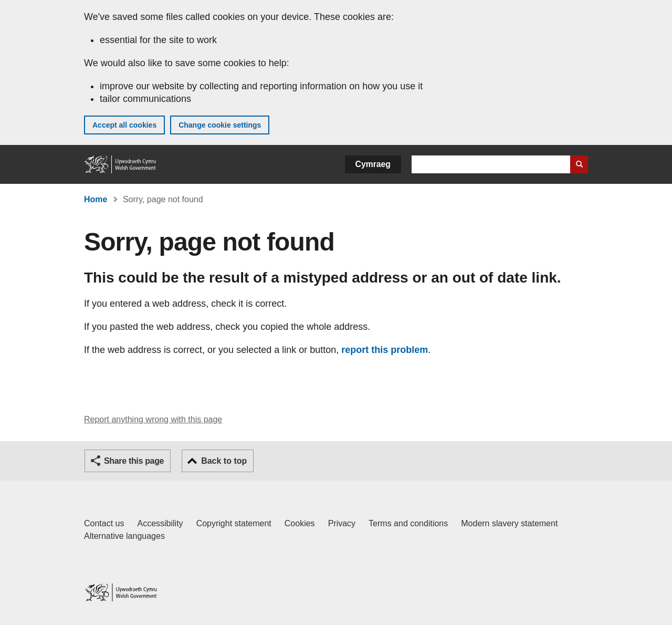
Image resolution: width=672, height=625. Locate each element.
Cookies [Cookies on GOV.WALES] (300, 523)
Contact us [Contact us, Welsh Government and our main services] (104, 523)
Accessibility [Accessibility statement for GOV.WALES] (160, 523)
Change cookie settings (220, 125)
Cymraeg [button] (373, 164)
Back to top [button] (224, 461)
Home (96, 199)
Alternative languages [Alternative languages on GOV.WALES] (124, 536)
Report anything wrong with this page (153, 419)
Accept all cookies (124, 125)
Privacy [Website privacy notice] (342, 523)
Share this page (134, 461)
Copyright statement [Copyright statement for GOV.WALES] (234, 523)
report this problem (385, 350)
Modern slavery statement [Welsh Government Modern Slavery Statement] (509, 523)
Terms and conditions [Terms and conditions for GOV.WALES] (408, 523)
